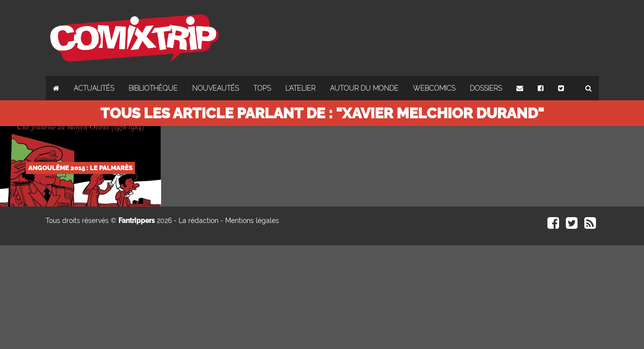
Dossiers (486, 88)
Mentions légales (252, 221)
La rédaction (198, 221)
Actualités (94, 88)
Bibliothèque (153, 88)
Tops (262, 88)
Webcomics (434, 88)
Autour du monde (364, 88)
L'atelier (300, 88)
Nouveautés (215, 88)
